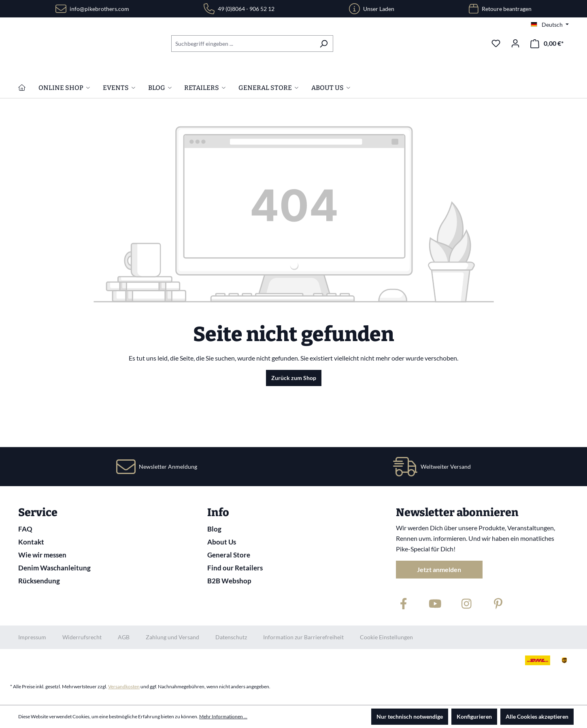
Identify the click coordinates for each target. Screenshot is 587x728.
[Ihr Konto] (515, 43)
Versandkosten (124, 686)
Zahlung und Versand (172, 637)
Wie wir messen (42, 555)
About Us (222, 542)
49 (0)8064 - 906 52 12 (246, 9)
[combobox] (243, 44)
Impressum (32, 637)
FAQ (25, 529)
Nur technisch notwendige (410, 716)
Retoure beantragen (507, 9)
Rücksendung (39, 581)
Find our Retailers (235, 568)
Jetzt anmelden (439, 569)
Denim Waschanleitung (54, 568)
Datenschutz (231, 637)
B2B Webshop (229, 581)
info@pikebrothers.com (99, 9)
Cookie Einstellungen (386, 637)
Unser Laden (379, 9)
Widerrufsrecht (82, 637)
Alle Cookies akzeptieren (537, 716)
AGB (124, 637)
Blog (214, 529)
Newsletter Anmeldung (168, 466)
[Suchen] (324, 44)
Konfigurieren (474, 716)
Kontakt (31, 542)
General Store (229, 555)
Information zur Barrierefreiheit (303, 637)
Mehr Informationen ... (223, 716)
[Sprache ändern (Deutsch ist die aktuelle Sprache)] (550, 25)
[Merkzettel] (496, 43)
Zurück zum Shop (294, 430)
